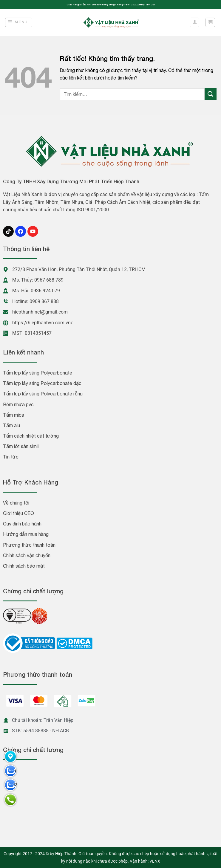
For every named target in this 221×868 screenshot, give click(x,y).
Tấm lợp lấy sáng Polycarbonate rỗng (43, 394)
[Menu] (19, 22)
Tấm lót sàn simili (21, 446)
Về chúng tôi (16, 503)
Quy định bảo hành (22, 524)
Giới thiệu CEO (18, 513)
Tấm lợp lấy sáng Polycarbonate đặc (42, 383)
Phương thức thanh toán (29, 545)
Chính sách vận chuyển (27, 555)
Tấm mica (14, 415)
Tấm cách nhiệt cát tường (31, 436)
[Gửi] (211, 94)
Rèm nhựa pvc (18, 404)
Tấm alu (11, 425)
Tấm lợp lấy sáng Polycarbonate (38, 373)
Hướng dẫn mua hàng (26, 534)
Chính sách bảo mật (24, 566)
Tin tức (11, 457)
